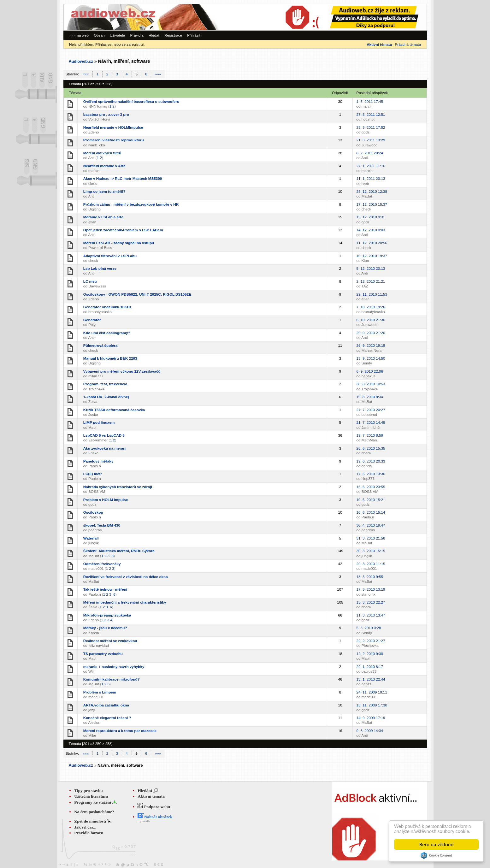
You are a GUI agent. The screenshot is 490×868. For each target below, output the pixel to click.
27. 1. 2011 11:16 (371, 166)
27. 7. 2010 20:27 (371, 410)
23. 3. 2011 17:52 (371, 127)
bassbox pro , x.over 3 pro (106, 114)
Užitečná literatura (91, 796)
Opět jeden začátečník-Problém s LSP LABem (123, 230)
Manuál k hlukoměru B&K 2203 (110, 358)
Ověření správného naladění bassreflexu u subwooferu (131, 101)
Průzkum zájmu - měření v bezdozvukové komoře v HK (131, 204)
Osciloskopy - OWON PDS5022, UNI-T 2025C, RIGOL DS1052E (137, 294)
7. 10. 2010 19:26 (371, 307)
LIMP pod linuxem (99, 422)
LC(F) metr (93, 474)
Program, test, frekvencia (105, 384)
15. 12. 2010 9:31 (371, 217)
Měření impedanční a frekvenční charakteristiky (125, 602)
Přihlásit (194, 35)
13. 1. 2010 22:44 (371, 679)
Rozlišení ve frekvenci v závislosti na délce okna (126, 577)
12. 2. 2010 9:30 (370, 654)
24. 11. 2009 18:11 (372, 692)
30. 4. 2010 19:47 (371, 525)
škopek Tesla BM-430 (102, 525)
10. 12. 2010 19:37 (372, 256)
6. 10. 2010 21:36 (371, 320)
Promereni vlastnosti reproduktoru (114, 140)
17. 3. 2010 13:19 (371, 589)
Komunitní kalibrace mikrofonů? (112, 679)
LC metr (90, 281)
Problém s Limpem (100, 692)
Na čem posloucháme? (94, 812)
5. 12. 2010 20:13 (371, 268)
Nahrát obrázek (155, 817)
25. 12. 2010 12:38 (372, 191)
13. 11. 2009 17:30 (372, 705)
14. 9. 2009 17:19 (371, 718)
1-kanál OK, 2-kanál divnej (106, 397)
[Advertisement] (340, 17)
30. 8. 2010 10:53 (371, 384)
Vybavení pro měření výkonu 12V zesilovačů (122, 371)
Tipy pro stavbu (89, 791)
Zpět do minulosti (91, 821)
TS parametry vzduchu (103, 654)
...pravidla (144, 821)
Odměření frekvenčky (102, 564)
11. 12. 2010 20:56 (372, 243)
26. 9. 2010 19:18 (371, 345)
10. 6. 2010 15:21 (371, 500)
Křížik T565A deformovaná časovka (114, 410)
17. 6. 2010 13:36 (371, 474)
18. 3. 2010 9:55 (370, 577)
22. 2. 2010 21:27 (371, 641)
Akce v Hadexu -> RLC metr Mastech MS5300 (123, 178)
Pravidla (137, 35)
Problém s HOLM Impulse (106, 500)
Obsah (99, 35)
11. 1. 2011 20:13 (371, 178)
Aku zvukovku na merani (105, 448)
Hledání (145, 791)
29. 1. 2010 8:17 (370, 667)
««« (86, 74)
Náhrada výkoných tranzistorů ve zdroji (118, 487)
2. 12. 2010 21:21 (371, 281)
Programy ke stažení (93, 802)
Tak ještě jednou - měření (105, 589)
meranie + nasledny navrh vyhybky (114, 667)
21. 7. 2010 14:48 (371, 422)
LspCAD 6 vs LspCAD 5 (104, 435)
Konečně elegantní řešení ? (107, 718)
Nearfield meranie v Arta (104, 166)
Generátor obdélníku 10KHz (107, 307)
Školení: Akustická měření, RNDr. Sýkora (119, 551)
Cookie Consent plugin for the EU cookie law (436, 855)
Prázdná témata (408, 44)
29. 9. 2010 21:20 (371, 333)
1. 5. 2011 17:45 (370, 101)
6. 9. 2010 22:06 (370, 371)
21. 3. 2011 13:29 (371, 140)
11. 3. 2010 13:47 (371, 615)
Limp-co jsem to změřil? (104, 191)
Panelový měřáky (98, 461)
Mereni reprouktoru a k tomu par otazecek (120, 731)
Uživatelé (117, 35)
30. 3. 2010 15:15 (371, 551)
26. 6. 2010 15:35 (371, 448)
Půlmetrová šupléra (100, 345)
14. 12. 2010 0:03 (371, 230)
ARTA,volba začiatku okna (106, 705)
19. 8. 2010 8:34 (370, 397)
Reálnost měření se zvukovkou (110, 641)
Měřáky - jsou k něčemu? (105, 628)
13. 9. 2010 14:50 (371, 358)
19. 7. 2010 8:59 (370, 435)
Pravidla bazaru (89, 833)
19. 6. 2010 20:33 (371, 461)
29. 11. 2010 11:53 (372, 294)
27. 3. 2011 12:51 (371, 114)
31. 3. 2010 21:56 (371, 538)
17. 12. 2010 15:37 (372, 204)
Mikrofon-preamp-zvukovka (107, 615)
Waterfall (91, 538)
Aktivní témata (151, 796)
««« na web (79, 35)
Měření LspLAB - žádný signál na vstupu (119, 243)
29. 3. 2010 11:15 (371, 564)
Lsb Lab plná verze (100, 268)
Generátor (92, 320)
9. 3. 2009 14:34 (370, 731)
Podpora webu (154, 807)
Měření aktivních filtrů (102, 153)
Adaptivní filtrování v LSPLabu (110, 256)
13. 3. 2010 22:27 (371, 602)
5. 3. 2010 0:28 (369, 628)
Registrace (173, 35)
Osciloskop (93, 512)
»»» (158, 74)
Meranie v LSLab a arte (103, 217)
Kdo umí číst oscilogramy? (107, 333)
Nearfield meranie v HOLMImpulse (113, 127)
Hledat (154, 35)
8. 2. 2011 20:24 (370, 153)
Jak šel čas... (85, 827)
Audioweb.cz (81, 62)
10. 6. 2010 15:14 (371, 512)
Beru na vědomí (437, 844)
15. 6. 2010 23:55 (371, 487)
